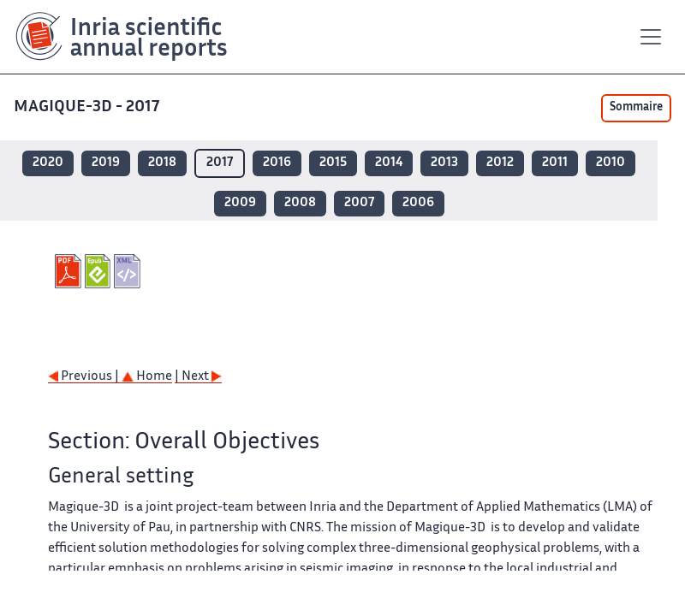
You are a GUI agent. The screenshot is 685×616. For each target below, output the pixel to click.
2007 (359, 203)
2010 (611, 163)
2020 (48, 163)
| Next (198, 377)
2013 (444, 163)
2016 (277, 163)
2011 (555, 163)
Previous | (85, 377)
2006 (418, 203)
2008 (300, 203)
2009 (240, 203)
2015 (333, 163)
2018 (162, 163)
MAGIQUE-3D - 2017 (88, 107)
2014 (389, 163)
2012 (500, 163)
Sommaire (636, 108)
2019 (106, 163)
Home (147, 377)
